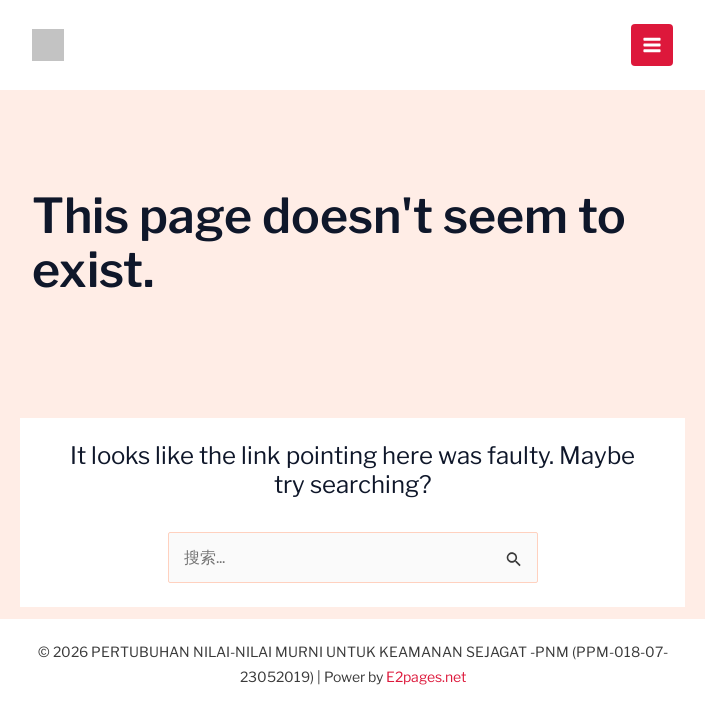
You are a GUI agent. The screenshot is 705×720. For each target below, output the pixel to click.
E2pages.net (426, 676)
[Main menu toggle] (652, 45)
